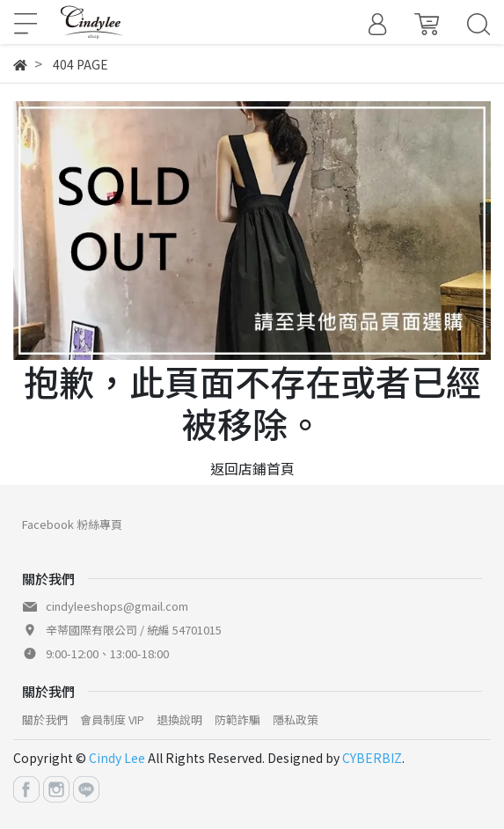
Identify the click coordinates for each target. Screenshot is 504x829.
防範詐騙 (237, 719)
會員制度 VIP (112, 719)
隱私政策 (296, 719)
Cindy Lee (117, 758)
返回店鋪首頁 (252, 468)
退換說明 (179, 719)
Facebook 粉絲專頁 (72, 524)
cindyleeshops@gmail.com (117, 606)
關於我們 (45, 719)
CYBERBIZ (372, 758)
